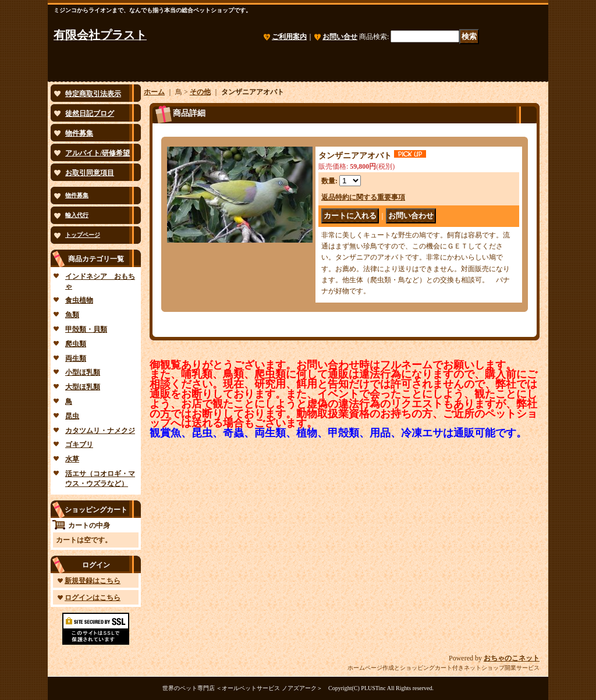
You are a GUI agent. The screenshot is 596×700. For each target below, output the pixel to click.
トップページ (83, 235)
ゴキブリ (79, 445)
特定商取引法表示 (93, 94)
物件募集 (79, 133)
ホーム (154, 92)
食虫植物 (79, 300)
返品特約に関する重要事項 (363, 197)
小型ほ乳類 (83, 372)
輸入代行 (77, 215)
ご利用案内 (289, 37)
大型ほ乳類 (83, 387)
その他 (200, 92)
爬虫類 (76, 344)
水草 (72, 459)
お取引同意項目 (90, 173)
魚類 (72, 315)
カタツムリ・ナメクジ (100, 431)
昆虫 (72, 416)
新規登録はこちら (93, 581)
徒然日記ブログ (90, 113)
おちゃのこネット (512, 658)
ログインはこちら (93, 598)
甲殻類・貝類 (86, 329)
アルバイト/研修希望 (97, 153)
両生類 (76, 358)
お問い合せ (340, 37)
